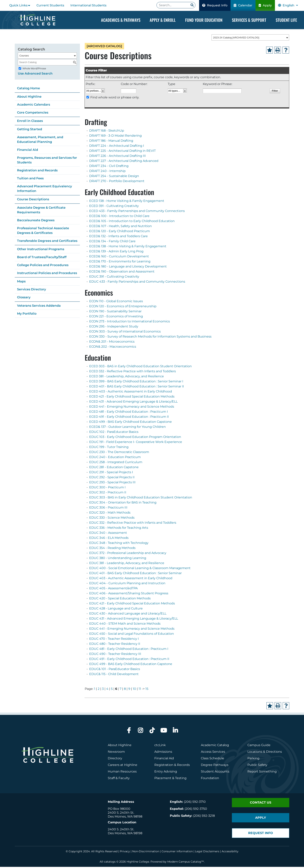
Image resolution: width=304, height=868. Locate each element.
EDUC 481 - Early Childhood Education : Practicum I (129, 650)
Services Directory (32, 290)
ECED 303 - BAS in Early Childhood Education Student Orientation (140, 367)
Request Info (215, 5)
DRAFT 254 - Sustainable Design (114, 177)
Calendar (243, 5)
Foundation (210, 779)
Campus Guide (259, 746)
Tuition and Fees (30, 179)
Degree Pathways (215, 766)
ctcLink (160, 746)
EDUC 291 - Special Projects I (111, 473)
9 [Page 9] (129, 690)
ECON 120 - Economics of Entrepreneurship (123, 307)
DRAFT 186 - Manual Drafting (111, 142)
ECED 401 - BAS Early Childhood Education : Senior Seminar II (137, 388)
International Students (88, 5)
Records (183, 766)
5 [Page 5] (112, 690)
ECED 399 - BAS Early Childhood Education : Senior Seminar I (136, 382)
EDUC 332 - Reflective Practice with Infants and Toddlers (133, 524)
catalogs (110, 863)
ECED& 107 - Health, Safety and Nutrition (120, 227)
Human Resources (122, 773)
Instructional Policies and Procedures (47, 274)
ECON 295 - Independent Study (114, 328)
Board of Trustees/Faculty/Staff (42, 258)
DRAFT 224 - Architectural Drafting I (117, 147)
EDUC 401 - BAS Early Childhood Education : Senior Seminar (135, 574)
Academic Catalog (215, 746)
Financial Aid (28, 151)
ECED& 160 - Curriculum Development (119, 257)
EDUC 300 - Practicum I (107, 488)
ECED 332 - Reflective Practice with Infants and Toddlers (133, 372)
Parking (253, 759)
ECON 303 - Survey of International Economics (125, 333)
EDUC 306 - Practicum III (108, 509)
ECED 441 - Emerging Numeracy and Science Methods (132, 408)
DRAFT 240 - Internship (107, 172)
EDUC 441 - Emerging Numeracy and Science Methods (132, 630)
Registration (164, 766)
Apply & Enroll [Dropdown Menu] (163, 20)
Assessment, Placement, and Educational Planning (40, 141)
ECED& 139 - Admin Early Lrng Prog (116, 252)
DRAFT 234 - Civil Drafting (109, 167)
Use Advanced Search (35, 75)
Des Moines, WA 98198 (125, 818)
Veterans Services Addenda (39, 307)
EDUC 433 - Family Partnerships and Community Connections (137, 283)
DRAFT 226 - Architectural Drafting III (117, 157)
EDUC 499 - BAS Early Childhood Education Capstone (131, 665)
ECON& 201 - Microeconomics (112, 343)
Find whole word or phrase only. (115, 99)
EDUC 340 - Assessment (108, 534)
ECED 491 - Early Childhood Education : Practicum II (129, 418)
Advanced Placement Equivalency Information (44, 190)
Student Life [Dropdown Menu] (286, 20)
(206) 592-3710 (195, 803)
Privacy (125, 852)
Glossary (24, 298)
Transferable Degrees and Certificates (47, 242)
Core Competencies (33, 114)
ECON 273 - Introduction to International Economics (130, 322)
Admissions (164, 753)
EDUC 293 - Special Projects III (112, 483)
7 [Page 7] (120, 690)
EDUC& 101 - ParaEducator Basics (115, 670)
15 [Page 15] (147, 690)
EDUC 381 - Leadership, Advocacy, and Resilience (127, 564)
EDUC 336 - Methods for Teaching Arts (119, 529)
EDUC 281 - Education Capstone (114, 468)
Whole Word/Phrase (34, 70)
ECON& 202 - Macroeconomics (113, 348)
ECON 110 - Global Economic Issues (116, 302)
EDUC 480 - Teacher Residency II (115, 645)
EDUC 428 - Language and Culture (116, 610)
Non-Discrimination (146, 852)
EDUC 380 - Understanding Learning (118, 559)
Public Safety (257, 766)
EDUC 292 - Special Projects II (112, 478)
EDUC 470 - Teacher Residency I (114, 640)
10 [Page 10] (134, 690)
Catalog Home (28, 89)
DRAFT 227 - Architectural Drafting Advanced (124, 162)
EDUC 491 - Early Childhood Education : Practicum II (129, 660)
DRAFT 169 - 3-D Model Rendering (115, 137)
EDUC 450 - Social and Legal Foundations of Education (132, 635)
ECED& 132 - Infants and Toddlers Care (118, 237)
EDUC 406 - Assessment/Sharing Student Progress (129, 594)
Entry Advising (166, 773)
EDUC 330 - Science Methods (112, 519)
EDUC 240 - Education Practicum (115, 458)
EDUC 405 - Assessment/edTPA (113, 589)
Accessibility (230, 852)
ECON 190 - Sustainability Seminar (115, 312)
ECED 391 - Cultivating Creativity (114, 207)
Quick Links (18, 5)
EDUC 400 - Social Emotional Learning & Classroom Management (140, 569)
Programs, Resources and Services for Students (47, 161)
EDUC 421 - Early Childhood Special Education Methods (132, 605)
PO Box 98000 (119, 810)
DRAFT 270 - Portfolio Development (117, 182)
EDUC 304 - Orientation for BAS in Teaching (123, 504)
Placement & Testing (170, 779)
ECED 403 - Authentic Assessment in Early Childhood (131, 393)
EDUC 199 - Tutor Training (109, 448)
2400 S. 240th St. (121, 814)
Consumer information (177, 852)
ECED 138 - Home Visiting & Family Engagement (127, 202)
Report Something (262, 773)
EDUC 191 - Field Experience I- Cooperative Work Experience (136, 443)
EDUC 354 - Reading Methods (112, 549)
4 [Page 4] (107, 690)
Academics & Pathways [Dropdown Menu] (121, 20)
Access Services (213, 753)
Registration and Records (37, 171)
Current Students (50, 5)
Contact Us (261, 804)
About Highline (29, 98)
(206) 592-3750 (196, 810)
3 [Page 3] (103, 690)
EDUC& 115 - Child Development (114, 675)
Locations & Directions (265, 753)
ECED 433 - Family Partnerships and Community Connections (137, 212)
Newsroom (116, 753)
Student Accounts (215, 773)
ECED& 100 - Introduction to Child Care (119, 217)
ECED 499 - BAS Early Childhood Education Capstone (130, 423)
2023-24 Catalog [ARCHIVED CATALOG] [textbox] (236, 39)
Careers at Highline (123, 766)
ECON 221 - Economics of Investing (116, 317)
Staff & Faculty (119, 779)
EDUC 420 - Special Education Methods (120, 599)
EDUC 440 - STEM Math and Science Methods (125, 625)
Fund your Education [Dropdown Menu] (204, 20)
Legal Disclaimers (207, 852)
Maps (21, 283)
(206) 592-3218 (204, 817)
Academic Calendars (34, 106)
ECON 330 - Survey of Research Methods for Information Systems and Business (150, 338)
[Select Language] (290, 5)
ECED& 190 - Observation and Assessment (122, 273)
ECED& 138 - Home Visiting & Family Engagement (128, 247)
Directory (115, 759)
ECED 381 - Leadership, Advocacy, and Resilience (127, 377)
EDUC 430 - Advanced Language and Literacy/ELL (128, 615)
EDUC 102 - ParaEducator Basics (114, 433)
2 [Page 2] (99, 690)
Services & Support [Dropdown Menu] (249, 20)
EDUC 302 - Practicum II (108, 493)
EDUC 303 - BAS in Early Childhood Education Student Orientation (141, 499)
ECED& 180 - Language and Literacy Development (128, 268)
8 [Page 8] (125, 690)
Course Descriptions (33, 200)
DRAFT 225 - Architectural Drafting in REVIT (122, 152)
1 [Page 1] (95, 690)
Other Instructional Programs (41, 250)
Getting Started (30, 130)
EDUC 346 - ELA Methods (109, 539)
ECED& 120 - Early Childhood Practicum (120, 232)
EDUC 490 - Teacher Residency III (115, 655)
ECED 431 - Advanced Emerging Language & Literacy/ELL (133, 403)
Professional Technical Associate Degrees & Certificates (43, 232)
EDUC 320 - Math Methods (110, 514)
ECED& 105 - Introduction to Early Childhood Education (132, 222)
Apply (265, 5)
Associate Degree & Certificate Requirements (41, 211)
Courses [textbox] (24, 57)
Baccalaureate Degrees (36, 221)
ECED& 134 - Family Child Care (112, 242)
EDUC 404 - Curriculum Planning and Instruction (127, 584)
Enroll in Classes (30, 122)
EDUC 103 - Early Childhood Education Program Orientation (135, 438)
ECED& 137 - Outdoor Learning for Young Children (127, 428)
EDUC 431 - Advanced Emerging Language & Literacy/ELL (134, 620)
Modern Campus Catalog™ (186, 863)
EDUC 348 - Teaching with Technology (119, 544)
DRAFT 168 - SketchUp (107, 132)
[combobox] (250, 39)
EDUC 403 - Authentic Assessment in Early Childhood (131, 579)
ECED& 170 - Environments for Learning (120, 263)
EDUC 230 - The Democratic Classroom (119, 453)
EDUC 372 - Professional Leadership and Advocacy (128, 554)
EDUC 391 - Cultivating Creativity (114, 278)
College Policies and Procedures (43, 266)
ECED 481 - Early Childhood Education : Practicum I (129, 413)
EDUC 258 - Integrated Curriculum (116, 463)
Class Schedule (212, 759)
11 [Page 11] (140, 690)
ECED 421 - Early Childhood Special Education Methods (132, 398)
